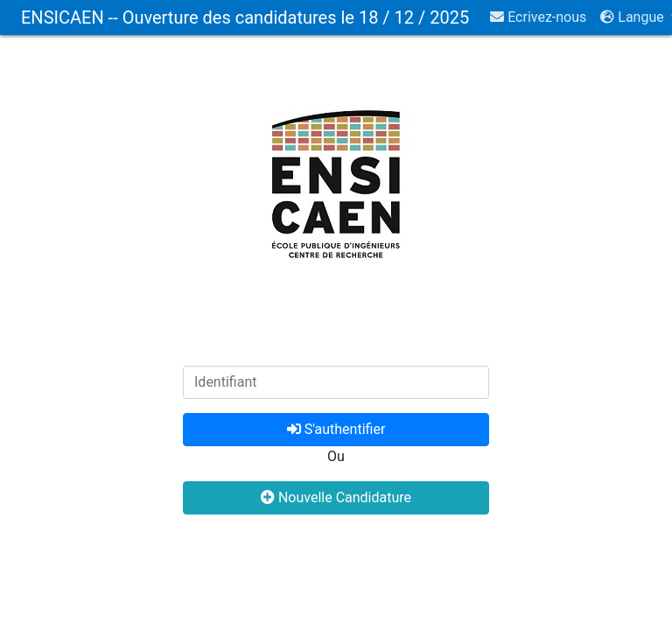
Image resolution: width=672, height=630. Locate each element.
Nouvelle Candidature (336, 497)
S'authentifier (336, 429)
